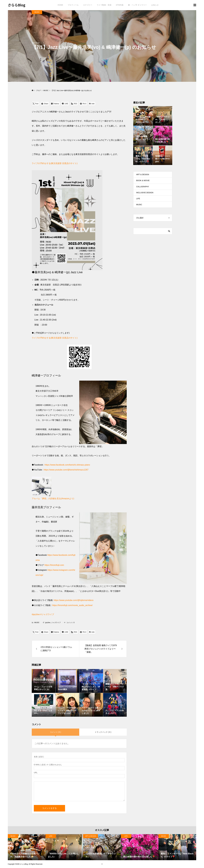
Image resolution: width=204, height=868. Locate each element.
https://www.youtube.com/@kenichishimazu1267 (66, 470)
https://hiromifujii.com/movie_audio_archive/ (72, 605)
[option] (27, 847)
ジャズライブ (56, 623)
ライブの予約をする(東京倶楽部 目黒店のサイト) (55, 163)
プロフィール (73, 5)
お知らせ (155, 5)
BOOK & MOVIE (143, 180)
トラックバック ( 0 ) (103, 732)
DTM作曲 (120, 5)
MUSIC (37, 12)
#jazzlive (36, 614)
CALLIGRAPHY (143, 187)
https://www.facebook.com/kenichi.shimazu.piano (67, 465)
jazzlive (48, 623)
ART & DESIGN (143, 174)
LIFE (138, 199)
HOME (60, 5)
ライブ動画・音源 (104, 5)
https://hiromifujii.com (54, 565)
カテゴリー (88, 5)
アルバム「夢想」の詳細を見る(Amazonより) (53, 499)
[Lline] (65, 104)
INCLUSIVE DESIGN (145, 193)
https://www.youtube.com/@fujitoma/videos (74, 600)
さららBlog (17, 5)
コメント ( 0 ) (55, 732)
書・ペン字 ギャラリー (137, 5)
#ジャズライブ (47, 614)
